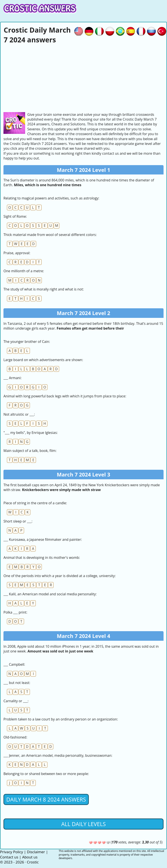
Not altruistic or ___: (19, 414)
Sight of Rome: (15, 216)
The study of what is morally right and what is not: (44, 289)
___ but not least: (17, 683)
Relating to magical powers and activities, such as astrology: (51, 198)
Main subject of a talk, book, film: (30, 451)
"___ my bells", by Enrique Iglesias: (31, 433)
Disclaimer (36, 852)
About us (30, 857)
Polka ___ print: (15, 612)
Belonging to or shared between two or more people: (46, 774)
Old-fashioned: (15, 737)
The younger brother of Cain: (27, 342)
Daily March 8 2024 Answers (46, 799)
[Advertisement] (83, 77)
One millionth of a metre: (24, 271)
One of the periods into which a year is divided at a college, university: (60, 576)
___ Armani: (13, 378)
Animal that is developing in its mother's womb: (42, 558)
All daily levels (83, 824)
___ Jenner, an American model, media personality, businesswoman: (58, 755)
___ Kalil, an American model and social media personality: (50, 594)
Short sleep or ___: (18, 521)
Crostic (33, 862)
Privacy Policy (11, 852)
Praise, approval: (17, 253)
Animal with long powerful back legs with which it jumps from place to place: (65, 396)
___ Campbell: (14, 664)
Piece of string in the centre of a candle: (35, 503)
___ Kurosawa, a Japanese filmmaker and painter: (43, 539)
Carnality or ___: (16, 701)
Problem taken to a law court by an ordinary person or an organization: (61, 719)
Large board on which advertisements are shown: (43, 360)
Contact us (9, 857)
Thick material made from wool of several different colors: (50, 235)
